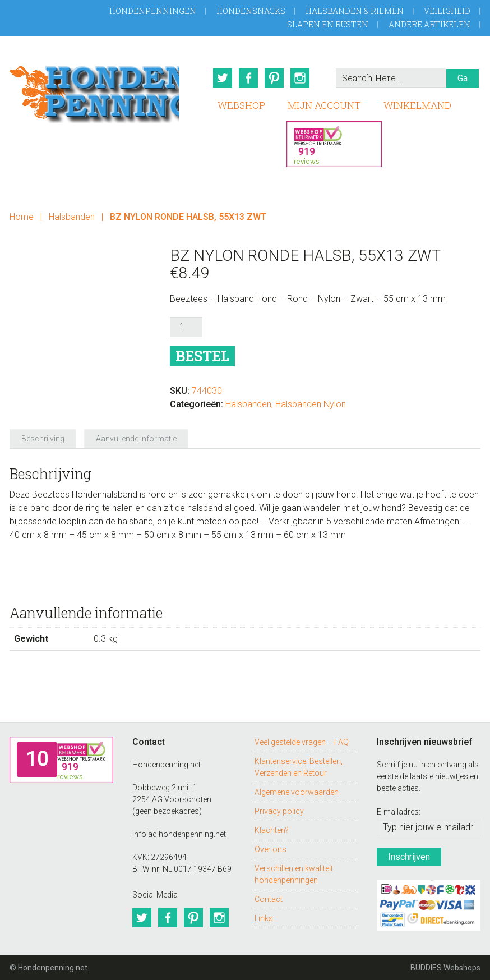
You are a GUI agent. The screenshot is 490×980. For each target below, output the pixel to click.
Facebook (248, 78)
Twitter (223, 78)
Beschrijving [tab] (43, 439)
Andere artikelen (429, 24)
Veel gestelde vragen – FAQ (302, 742)
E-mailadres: (399, 812)
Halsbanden (72, 217)
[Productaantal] (186, 327)
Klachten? (272, 830)
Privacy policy (279, 811)
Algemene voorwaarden (297, 792)
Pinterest (274, 78)
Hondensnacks (251, 11)
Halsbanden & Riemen (355, 11)
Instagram (300, 78)
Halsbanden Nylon (311, 404)
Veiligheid (447, 11)
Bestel (202, 356)
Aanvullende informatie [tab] (136, 439)
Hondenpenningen (153, 11)
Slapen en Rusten (328, 24)
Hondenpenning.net (94, 91)
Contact (269, 899)
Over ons (271, 849)
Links (264, 918)
